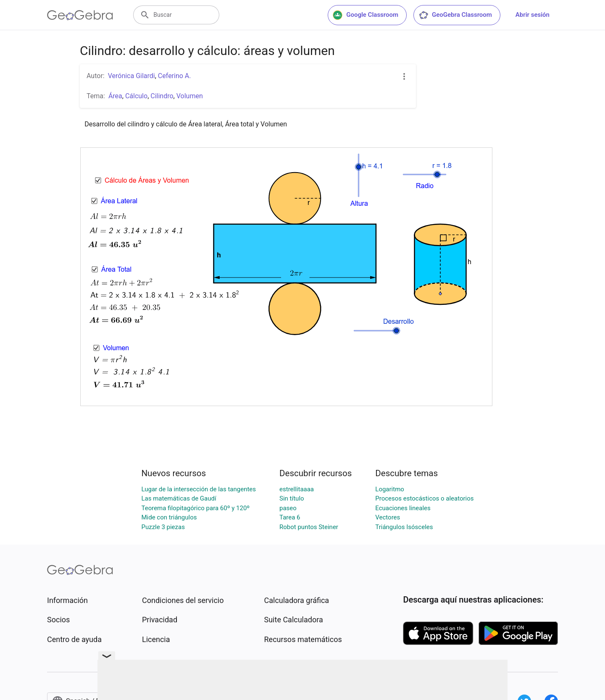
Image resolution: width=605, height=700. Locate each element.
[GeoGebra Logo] (80, 15)
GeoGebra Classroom (455, 15)
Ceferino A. (175, 76)
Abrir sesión (533, 15)
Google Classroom (366, 15)
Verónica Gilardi (132, 76)
